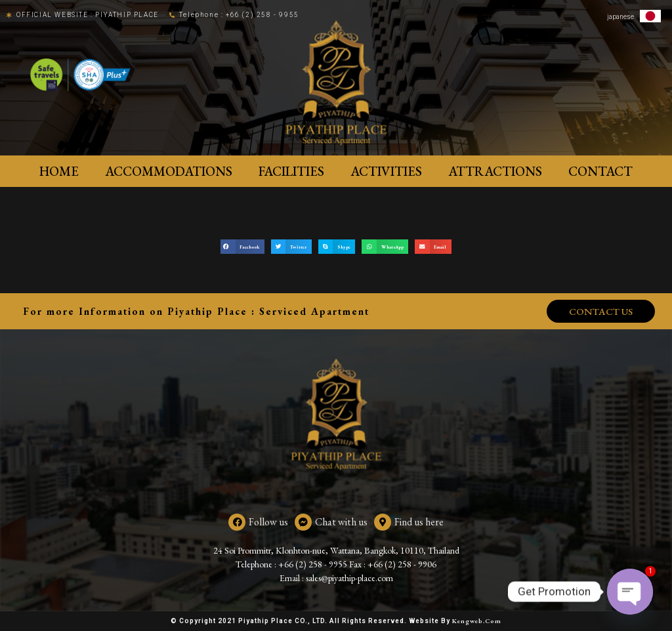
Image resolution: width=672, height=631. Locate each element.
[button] (242, 247)
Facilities (291, 171)
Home (59, 171)
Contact (600, 171)
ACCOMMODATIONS (169, 171)
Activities (386, 171)
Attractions (495, 171)
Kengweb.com (477, 621)
